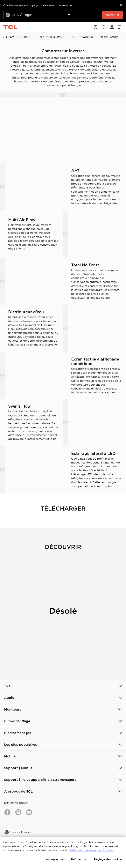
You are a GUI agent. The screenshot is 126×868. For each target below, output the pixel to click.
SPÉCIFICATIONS (52, 37)
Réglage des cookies (108, 859)
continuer (112, 15)
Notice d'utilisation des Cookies (91, 850)
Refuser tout (80, 859)
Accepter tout (56, 859)
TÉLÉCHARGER (82, 37)
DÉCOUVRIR (109, 37)
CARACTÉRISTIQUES (18, 37)
